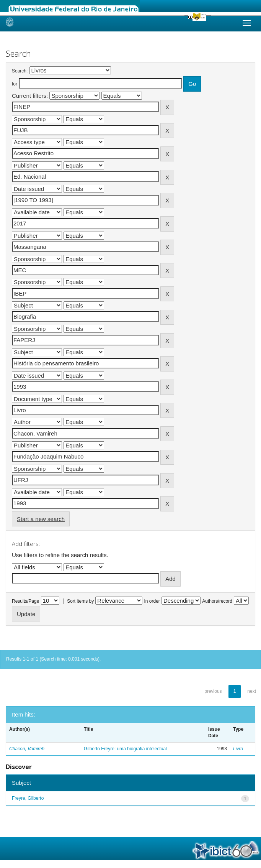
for (15, 84)
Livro (238, 749)
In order (152, 601)
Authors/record (217, 601)
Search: (20, 71)
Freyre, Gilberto (28, 798)
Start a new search (41, 519)
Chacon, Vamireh (27, 749)
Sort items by (80, 601)
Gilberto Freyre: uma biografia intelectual (125, 749)
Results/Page (25, 601)
